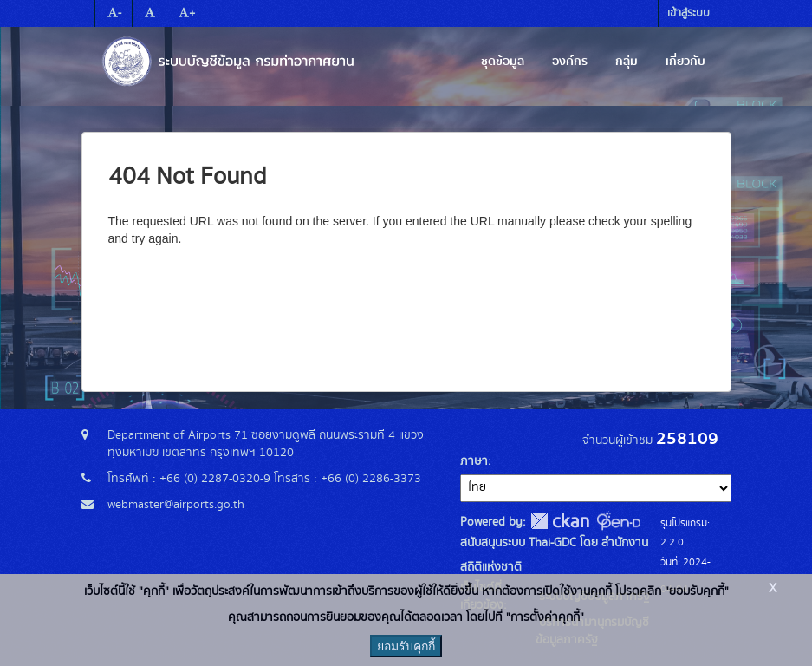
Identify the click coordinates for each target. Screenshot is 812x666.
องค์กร (570, 62)
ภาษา (474, 461)
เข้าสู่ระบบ (689, 13)
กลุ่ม (627, 62)
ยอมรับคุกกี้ (406, 646)
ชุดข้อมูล (503, 62)
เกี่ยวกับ (685, 62)
